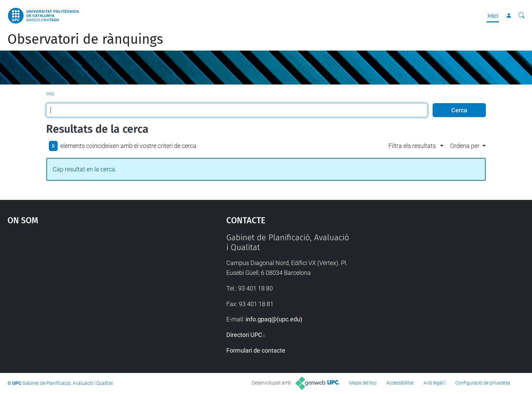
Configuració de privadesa (483, 383)
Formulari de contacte (256, 350)
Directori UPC (244, 335)
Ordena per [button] (465, 146)
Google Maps (91, 284)
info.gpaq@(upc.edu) (274, 319)
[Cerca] (521, 16)
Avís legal (433, 383)
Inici (493, 16)
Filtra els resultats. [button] (413, 146)
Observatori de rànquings (85, 39)
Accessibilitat (400, 383)
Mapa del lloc (363, 383)
